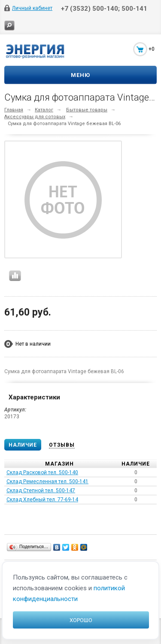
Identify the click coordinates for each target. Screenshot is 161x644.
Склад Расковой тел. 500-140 (42, 472)
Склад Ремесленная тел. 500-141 (47, 481)
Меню (80, 75)
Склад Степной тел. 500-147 (41, 491)
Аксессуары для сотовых (35, 117)
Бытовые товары (87, 110)
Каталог (44, 110)
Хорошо (81, 620)
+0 (152, 49)
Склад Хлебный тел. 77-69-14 (42, 500)
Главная (14, 110)
